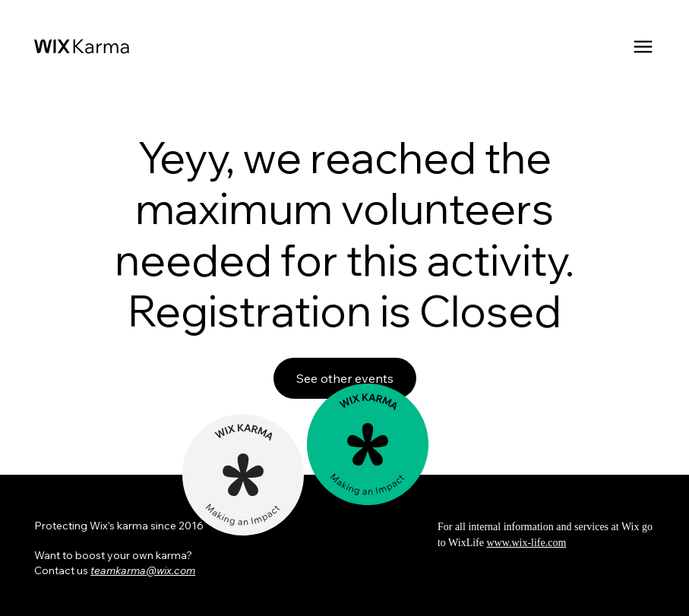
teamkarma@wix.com (143, 570)
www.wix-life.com (526, 543)
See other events (345, 378)
